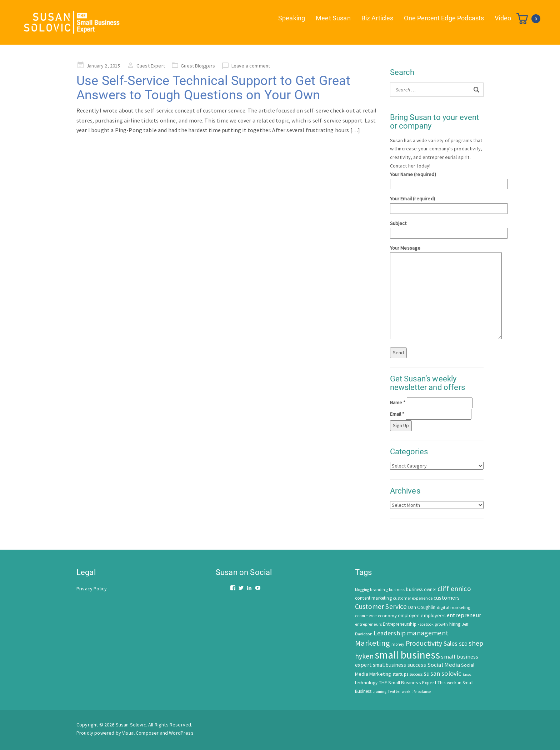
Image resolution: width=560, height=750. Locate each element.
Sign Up (401, 425)
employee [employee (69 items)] (409, 616)
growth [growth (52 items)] (441, 624)
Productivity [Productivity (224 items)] (424, 643)
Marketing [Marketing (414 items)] (372, 643)
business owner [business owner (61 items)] (421, 589)
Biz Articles (377, 18)
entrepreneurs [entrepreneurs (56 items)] (368, 624)
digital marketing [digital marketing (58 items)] (454, 607)
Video (503, 18)
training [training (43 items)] (379, 691)
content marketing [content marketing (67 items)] (373, 598)
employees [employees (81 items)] (433, 615)
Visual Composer (140, 733)
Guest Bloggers (198, 66)
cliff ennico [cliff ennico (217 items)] (454, 589)
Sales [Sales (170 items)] (451, 643)
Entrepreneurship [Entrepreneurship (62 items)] (400, 624)
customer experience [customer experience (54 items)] (413, 598)
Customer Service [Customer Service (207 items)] (381, 606)
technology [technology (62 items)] (366, 683)
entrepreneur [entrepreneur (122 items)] (464, 615)
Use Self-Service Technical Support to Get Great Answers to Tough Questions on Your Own (214, 88)
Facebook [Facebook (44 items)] (426, 624)
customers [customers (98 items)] (447, 598)
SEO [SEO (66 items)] (463, 644)
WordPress (181, 733)
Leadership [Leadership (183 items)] (390, 633)
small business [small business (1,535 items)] (407, 655)
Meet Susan (333, 18)
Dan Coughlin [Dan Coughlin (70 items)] (422, 607)
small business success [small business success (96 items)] (399, 665)
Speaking (292, 18)
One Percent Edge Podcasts (444, 18)
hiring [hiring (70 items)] (455, 624)
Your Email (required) (437, 203)
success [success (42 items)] (416, 674)
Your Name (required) (437, 179)
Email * (397, 414)
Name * (398, 402)
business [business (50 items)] (397, 589)
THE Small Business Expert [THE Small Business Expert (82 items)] (408, 682)
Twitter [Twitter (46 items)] (394, 691)
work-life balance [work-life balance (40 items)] (416, 691)
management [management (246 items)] (428, 633)
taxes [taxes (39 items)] (467, 674)
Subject (437, 228)
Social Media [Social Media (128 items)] (444, 665)
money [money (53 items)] (398, 644)
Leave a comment (251, 66)
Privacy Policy (92, 589)
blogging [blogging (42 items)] (362, 590)
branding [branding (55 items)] (379, 589)
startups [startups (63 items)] (400, 674)
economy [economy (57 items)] (387, 616)
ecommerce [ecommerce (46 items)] (366, 616)
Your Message (437, 293)
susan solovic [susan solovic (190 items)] (442, 673)
